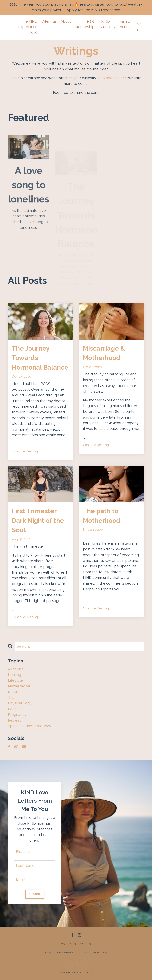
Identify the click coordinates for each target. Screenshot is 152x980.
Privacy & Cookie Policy (80, 944)
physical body (20, 703)
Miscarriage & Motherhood (104, 353)
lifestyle (15, 680)
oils (11, 698)
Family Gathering (122, 24)
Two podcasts (109, 78)
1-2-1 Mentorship (85, 24)
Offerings (49, 21)
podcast (15, 709)
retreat (14, 720)
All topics (16, 669)
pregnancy (17, 715)
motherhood (19, 686)
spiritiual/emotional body (30, 726)
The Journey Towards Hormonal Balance (40, 358)
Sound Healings (101, 953)
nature (14, 692)
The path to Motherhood (102, 516)
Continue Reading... (26, 451)
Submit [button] (35, 894)
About (66, 21)
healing (14, 675)
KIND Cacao (105, 24)
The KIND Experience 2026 (28, 27)
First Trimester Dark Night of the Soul (38, 520)
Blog (63, 944)
